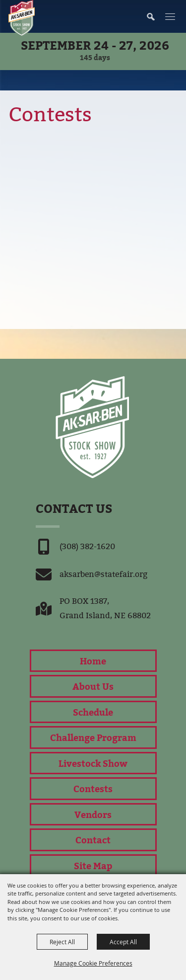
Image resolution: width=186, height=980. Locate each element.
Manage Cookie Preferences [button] (93, 963)
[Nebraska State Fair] (22, 18)
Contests (93, 788)
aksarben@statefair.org (103, 574)
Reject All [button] (62, 942)
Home (93, 661)
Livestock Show (93, 763)
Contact (93, 840)
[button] (155, 16)
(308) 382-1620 (87, 546)
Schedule (93, 712)
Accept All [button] (123, 942)
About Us (93, 686)
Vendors (93, 814)
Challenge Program (93, 737)
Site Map (93, 865)
